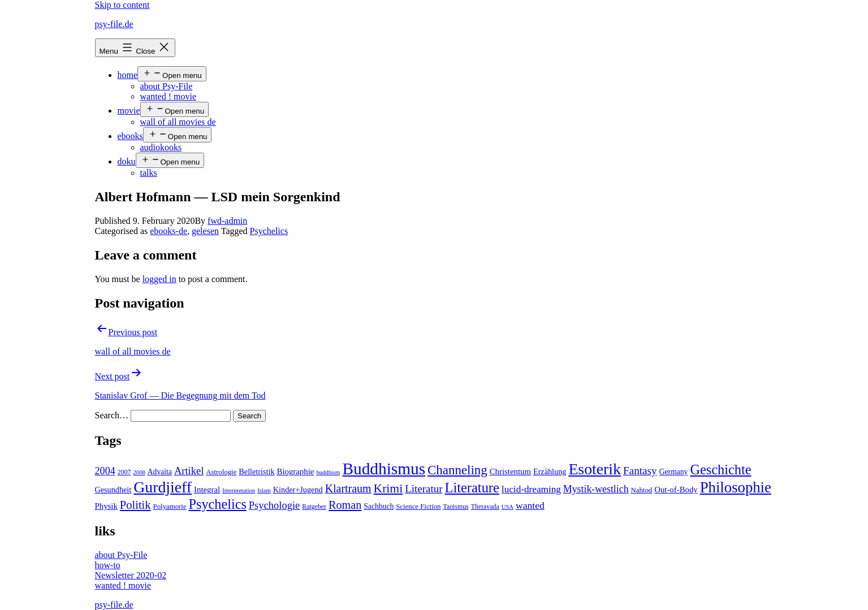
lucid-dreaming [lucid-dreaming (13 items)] (531, 489)
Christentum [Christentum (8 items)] (510, 471)
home (128, 75)
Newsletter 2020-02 (131, 575)
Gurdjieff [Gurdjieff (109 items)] (163, 487)
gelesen (205, 231)
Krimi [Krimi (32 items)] (388, 488)
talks (149, 173)
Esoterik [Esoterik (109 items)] (595, 469)
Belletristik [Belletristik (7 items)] (256, 471)
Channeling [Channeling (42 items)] (457, 470)
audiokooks (161, 147)
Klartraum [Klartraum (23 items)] (348, 488)
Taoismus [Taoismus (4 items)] (456, 507)
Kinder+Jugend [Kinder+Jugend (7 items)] (298, 490)
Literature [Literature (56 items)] (472, 488)
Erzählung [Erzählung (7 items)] (550, 471)
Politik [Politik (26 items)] (135, 505)
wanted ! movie (169, 96)
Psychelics (269, 231)
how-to (108, 565)
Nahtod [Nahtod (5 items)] (642, 490)
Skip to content (122, 5)
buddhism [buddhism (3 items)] (328, 472)
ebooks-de (169, 231)
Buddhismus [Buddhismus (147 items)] (384, 469)
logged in (159, 279)
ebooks (130, 136)
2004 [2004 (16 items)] (105, 471)
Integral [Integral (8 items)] (207, 490)
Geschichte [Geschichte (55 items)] (720, 470)
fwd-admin (227, 221)
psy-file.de (114, 24)
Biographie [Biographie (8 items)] (296, 471)
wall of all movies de (178, 122)
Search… (112, 415)
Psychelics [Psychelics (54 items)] (218, 504)
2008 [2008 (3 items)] (139, 472)
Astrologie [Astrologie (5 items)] (221, 472)
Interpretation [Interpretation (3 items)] (239, 490)
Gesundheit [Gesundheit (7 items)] (113, 490)
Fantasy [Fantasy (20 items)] (640, 471)
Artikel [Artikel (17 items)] (189, 471)
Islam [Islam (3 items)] (264, 490)
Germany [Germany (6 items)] (674, 472)
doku (127, 161)
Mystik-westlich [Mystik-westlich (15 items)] (596, 489)
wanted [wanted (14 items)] (530, 505)
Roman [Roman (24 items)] (345, 505)
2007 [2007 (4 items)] (124, 472)
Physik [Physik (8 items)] (106, 506)
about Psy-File (167, 86)
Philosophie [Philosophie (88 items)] (736, 487)
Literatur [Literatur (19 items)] (424, 489)
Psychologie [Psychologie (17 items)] (274, 505)
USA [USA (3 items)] (508, 507)
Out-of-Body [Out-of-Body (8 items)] (676, 490)
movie (129, 111)
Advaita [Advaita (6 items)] (160, 472)
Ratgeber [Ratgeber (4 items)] (314, 507)
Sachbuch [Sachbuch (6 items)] (379, 506)
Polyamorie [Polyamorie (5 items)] (170, 507)
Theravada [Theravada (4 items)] (485, 507)
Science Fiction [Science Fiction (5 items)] (418, 507)
